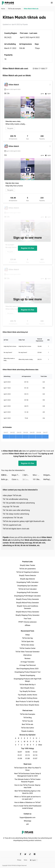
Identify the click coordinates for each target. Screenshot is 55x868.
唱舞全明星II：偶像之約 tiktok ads (6, 475)
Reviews (27, 658)
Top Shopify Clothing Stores (27, 698)
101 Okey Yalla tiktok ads (38, 479)
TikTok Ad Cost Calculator (27, 589)
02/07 (20, 752)
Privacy (19, 860)
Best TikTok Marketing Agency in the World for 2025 (27, 792)
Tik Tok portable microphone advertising (19, 503)
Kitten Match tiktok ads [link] (31, 9)
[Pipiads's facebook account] (21, 854)
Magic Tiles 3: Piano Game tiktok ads (17, 475)
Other (39, 745)
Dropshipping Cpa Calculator (27, 586)
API (27, 824)
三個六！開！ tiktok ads (28, 475)
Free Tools (28, 619)
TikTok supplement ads (12, 525)
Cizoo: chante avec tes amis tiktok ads (17, 479)
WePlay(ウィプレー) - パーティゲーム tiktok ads (49, 479)
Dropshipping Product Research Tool (27, 672)
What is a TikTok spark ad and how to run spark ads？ (27, 798)
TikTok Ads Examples (27, 714)
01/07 (35, 758)
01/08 (27, 758)
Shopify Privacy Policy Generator (27, 599)
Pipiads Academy (27, 731)
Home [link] (3, 9)
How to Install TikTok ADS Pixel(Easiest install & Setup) (27, 807)
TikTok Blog (28, 718)
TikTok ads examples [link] (15, 9)
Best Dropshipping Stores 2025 (27, 669)
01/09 (20, 758)
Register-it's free (28, 248)
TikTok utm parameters (27, 569)
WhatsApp (28, 821)
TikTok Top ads (27, 721)
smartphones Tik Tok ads (13, 518)
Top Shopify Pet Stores (28, 691)
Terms (25, 860)
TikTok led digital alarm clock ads (16, 529)
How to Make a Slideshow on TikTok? (27, 802)
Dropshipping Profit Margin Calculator (27, 596)
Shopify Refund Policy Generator (27, 603)
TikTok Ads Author (27, 728)
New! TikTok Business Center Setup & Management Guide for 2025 (28, 775)
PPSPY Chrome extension (27, 622)
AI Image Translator (27, 662)
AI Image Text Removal (27, 665)
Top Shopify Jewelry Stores (27, 695)
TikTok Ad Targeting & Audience (28, 572)
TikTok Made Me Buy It (27, 685)
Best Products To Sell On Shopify (27, 702)
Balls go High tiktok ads (6, 479)
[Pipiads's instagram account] (35, 854)
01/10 (35, 755)
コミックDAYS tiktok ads (28, 479)
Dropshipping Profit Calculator (27, 592)
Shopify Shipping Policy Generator (27, 615)
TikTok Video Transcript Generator (28, 652)
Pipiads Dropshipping (27, 675)
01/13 (27, 755)
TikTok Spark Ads (28, 642)
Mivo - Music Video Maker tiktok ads (38, 475)
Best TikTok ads (27, 724)
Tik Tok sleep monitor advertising (16, 514)
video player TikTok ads (12, 495)
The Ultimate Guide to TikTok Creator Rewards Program (28, 781)
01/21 (20, 755)
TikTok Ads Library (28, 645)
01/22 (35, 752)
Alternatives (27, 655)
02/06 (27, 752)
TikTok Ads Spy (27, 638)
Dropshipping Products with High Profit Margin (27, 680)
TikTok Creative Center (27, 648)
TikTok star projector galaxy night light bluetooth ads (24, 521)
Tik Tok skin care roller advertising (16, 510)
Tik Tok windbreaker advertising (15, 499)
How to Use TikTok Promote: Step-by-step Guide (28, 786)
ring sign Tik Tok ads (11, 506)
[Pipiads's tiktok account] (30, 854)
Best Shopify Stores (27, 688)
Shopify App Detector (27, 579)
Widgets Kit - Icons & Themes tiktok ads (49, 475)
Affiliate (27, 625)
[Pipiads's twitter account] (25, 854)
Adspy (27, 635)
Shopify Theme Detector (27, 575)
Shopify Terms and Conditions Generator (27, 607)
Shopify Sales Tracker (27, 565)
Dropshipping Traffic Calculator (27, 582)
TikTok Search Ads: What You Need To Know (27, 769)
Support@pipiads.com (27, 817)
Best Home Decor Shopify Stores (28, 705)
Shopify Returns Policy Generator (27, 612)
